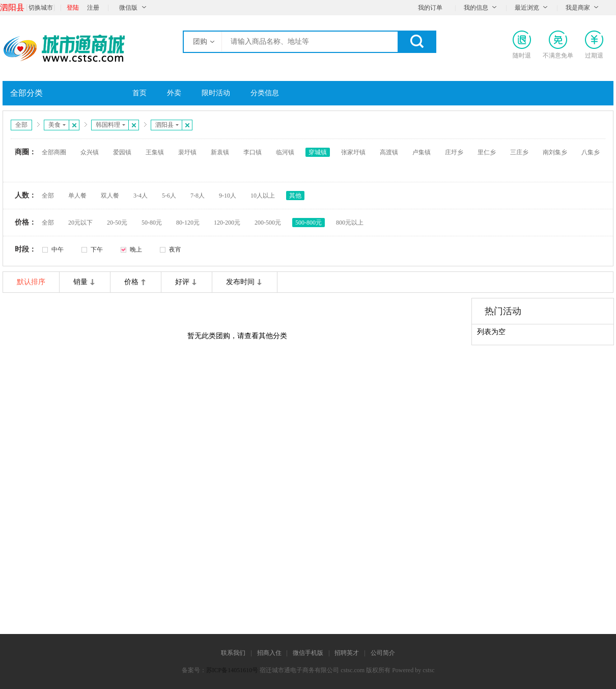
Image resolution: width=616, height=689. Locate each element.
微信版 (128, 8)
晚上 (136, 250)
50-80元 (152, 223)
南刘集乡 (555, 152)
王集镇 (155, 152)
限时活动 (216, 93)
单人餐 (77, 196)
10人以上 (263, 196)
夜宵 (175, 250)
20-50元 (117, 223)
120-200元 (227, 223)
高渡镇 (389, 152)
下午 (97, 250)
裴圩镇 (187, 152)
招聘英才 (347, 653)
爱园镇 (122, 152)
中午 (58, 250)
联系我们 (233, 653)
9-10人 (228, 196)
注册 (93, 8)
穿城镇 (318, 152)
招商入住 (269, 653)
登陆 (73, 8)
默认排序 (31, 282)
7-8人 (198, 196)
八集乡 (591, 152)
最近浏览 (527, 8)
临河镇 (285, 152)
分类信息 (265, 93)
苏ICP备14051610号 (232, 670)
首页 (139, 93)
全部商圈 (54, 152)
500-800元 (309, 223)
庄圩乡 (454, 152)
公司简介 (383, 653)
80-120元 (188, 223)
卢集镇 (422, 152)
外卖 (174, 93)
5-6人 (169, 196)
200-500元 (268, 223)
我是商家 (578, 8)
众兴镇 (90, 152)
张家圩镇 (353, 152)
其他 (295, 196)
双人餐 (110, 196)
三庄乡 (519, 152)
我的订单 (430, 8)
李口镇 (253, 152)
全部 (21, 125)
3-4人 (141, 196)
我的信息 (476, 8)
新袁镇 (220, 152)
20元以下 (80, 223)
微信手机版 (308, 653)
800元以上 (350, 223)
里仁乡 (487, 152)
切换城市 (41, 8)
